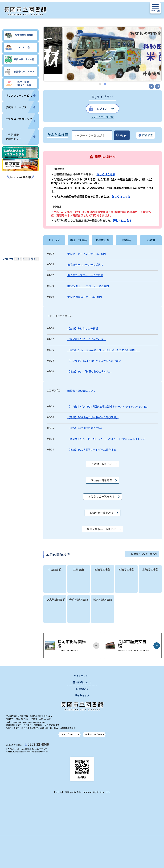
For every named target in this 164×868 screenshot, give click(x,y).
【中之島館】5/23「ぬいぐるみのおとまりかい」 (96, 361)
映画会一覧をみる (102, 480)
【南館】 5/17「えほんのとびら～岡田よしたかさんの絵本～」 (104, 350)
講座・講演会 (78, 240)
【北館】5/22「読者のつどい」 (85, 428)
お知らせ (54, 240)
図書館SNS (82, 689)
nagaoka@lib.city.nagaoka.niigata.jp (28, 722)
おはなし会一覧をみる (101, 496)
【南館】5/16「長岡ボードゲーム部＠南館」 (93, 417)
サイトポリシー (82, 676)
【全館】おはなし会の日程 (83, 328)
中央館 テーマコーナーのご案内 (86, 254)
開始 (151, 86)
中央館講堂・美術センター (20, 137)
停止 (158, 86)
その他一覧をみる (102, 464)
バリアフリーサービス (20, 95)
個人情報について (82, 682)
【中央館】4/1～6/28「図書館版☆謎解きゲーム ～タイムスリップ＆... (108, 406)
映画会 (127, 240)
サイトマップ (82, 695)
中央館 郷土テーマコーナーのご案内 (88, 286)
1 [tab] (100, 84)
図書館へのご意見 (94, 734)
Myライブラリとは (102, 117)
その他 (151, 240)
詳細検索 (146, 135)
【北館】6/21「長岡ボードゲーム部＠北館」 (93, 450)
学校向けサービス (20, 107)
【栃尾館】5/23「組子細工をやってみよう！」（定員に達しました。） (107, 439)
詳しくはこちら (106, 174)
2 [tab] (105, 84)
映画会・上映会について (81, 391)
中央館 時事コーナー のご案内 (84, 297)
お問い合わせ (68, 734)
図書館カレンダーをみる (144, 554)
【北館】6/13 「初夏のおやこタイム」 (89, 371)
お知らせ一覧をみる (102, 513)
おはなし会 (103, 240)
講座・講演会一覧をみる (102, 529)
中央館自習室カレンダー (20, 121)
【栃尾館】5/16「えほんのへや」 (87, 339)
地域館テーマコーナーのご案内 (85, 264)
